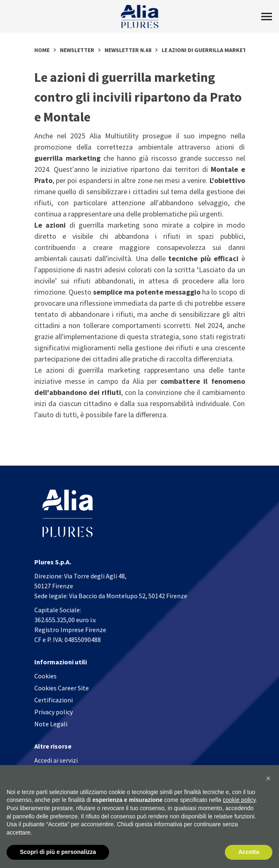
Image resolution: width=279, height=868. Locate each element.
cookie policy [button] (239, 800)
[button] (268, 778)
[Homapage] (139, 17)
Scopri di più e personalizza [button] (58, 852)
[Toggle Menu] (267, 17)
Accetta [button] (249, 852)
